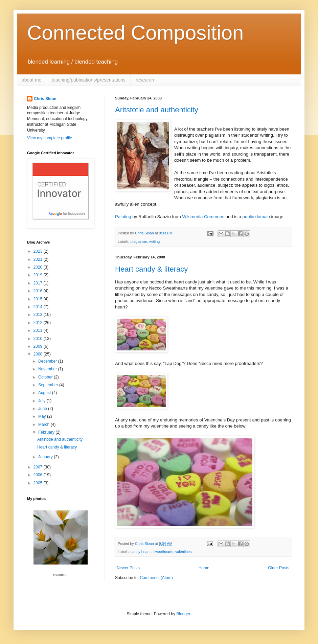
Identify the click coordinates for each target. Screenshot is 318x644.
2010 (39, 339)
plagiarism (139, 241)
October (46, 377)
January (46, 457)
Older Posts (279, 568)
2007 (39, 467)
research (145, 80)
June (43, 409)
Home (204, 568)
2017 (39, 283)
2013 (39, 315)
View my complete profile (50, 138)
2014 (39, 307)
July (42, 401)
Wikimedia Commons (203, 217)
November (48, 369)
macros (60, 575)
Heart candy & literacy (151, 269)
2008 (39, 354)
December (48, 361)
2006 (39, 475)
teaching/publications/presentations (88, 80)
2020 (39, 267)
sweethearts (163, 552)
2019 (39, 275)
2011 (39, 330)
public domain (256, 217)
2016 (39, 291)
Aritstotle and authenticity (157, 110)
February (47, 432)
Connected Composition (135, 33)
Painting (123, 217)
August (45, 393)
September (49, 385)
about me (31, 80)
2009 (39, 346)
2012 (39, 323)
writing (154, 241)
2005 (39, 483)
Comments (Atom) (156, 578)
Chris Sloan (45, 99)
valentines (184, 552)
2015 (39, 299)
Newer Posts (128, 568)
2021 (39, 259)
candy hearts (141, 552)
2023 (39, 251)
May (43, 416)
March (44, 424)
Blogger (183, 614)
